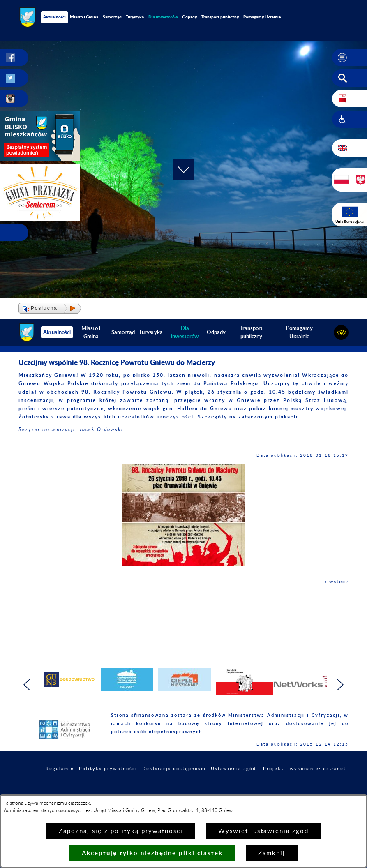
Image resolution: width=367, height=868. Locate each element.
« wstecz (336, 582)
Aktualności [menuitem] (54, 17)
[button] (350, 58)
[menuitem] (163, 17)
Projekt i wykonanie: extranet (305, 769)
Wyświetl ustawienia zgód (263, 831)
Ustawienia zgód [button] (233, 769)
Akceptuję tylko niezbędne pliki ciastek (152, 853)
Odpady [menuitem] (189, 17)
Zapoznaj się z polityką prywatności (121, 831)
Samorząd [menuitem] (112, 17)
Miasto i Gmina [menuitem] (84, 17)
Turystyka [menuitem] (135, 17)
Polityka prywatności (108, 769)
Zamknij (272, 853)
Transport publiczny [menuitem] (220, 17)
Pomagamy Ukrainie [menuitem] (262, 17)
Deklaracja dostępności (174, 769)
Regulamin (60, 769)
